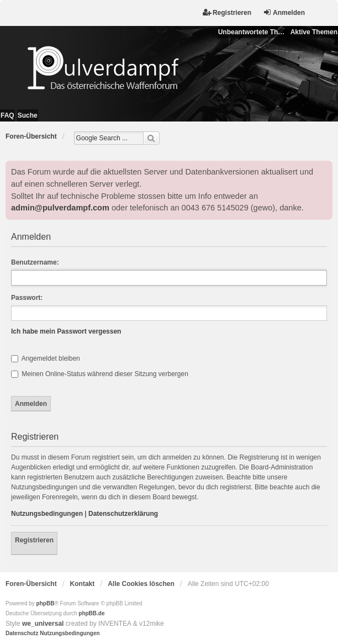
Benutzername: (35, 262)
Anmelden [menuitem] (284, 12)
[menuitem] (22, 634)
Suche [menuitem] (28, 115)
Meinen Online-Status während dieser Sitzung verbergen (100, 374)
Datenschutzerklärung (123, 514)
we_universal (43, 624)
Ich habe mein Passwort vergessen (66, 331)
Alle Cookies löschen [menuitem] (141, 584)
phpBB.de (91, 613)
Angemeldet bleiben (46, 358)
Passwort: (27, 298)
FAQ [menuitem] (7, 115)
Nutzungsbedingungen (47, 514)
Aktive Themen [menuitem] (314, 32)
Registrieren (34, 540)
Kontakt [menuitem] (83, 584)
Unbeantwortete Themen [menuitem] (253, 32)
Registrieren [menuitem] (227, 12)
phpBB (46, 603)
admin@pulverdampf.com (60, 208)
